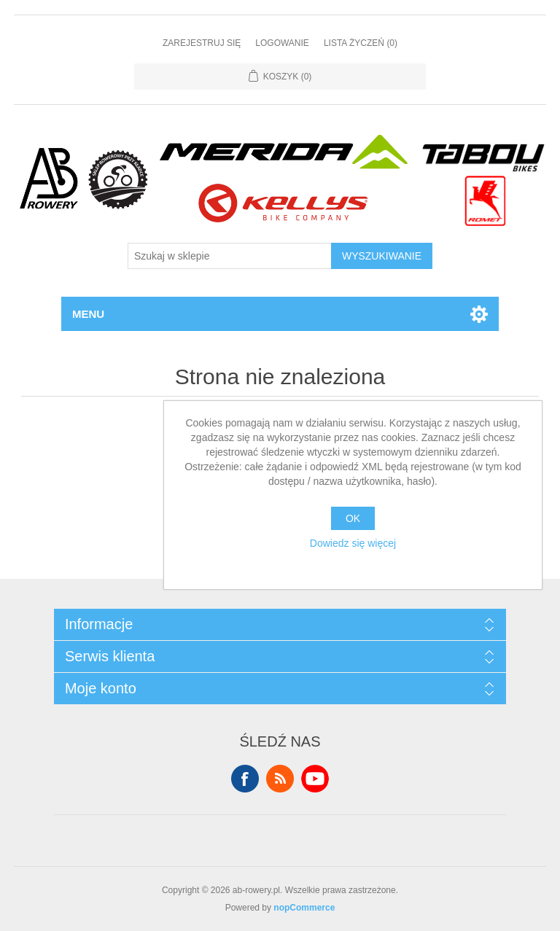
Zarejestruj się (202, 43)
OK (353, 518)
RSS (280, 779)
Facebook (245, 779)
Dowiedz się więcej (353, 543)
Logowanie (282, 43)
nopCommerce (304, 908)
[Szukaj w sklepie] (230, 256)
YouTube (315, 779)
